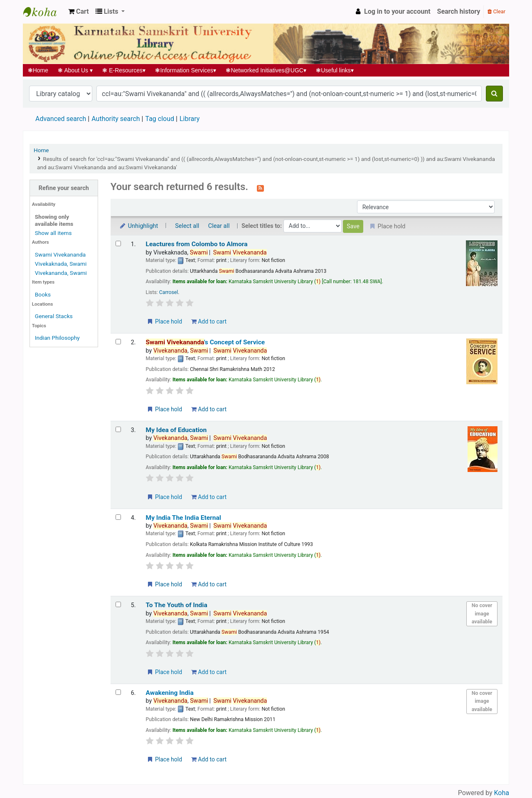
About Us (75, 70)
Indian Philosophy (57, 338)
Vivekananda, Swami (61, 273)
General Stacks (54, 316)
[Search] (494, 94)
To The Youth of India (177, 605)
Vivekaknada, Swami (61, 264)
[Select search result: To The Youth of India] (118, 604)
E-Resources (124, 70)
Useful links (335, 70)
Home (38, 70)
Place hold (164, 321)
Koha (502, 793)
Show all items (53, 233)
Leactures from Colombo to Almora (197, 244)
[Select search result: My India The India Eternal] (118, 517)
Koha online (44, 12)
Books (43, 294)
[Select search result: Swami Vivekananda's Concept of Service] (118, 342)
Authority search (116, 119)
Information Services (186, 70)
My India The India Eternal (183, 518)
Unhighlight (139, 226)
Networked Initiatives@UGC (266, 70)
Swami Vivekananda (60, 254)
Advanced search (61, 119)
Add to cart (209, 321)
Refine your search (64, 188)
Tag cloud (160, 119)
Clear (496, 11)
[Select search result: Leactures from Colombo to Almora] (118, 243)
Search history (459, 11)
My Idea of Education (176, 430)
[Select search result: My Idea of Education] (118, 429)
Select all (187, 226)
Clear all (219, 226)
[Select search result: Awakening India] (118, 692)
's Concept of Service (206, 342)
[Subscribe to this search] (260, 188)
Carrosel (169, 292)
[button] (79, 12)
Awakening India (170, 693)
